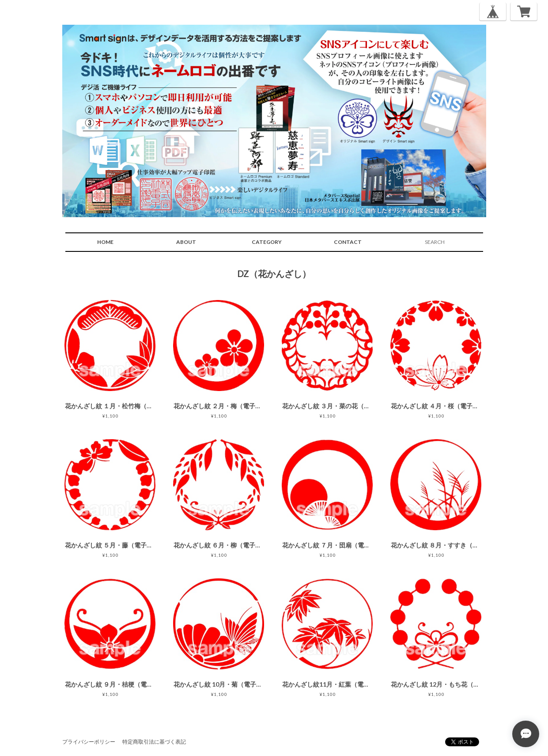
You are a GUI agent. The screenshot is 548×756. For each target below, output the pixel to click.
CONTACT (348, 242)
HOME (105, 242)
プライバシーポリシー (89, 742)
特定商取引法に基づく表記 (154, 742)
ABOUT (186, 242)
